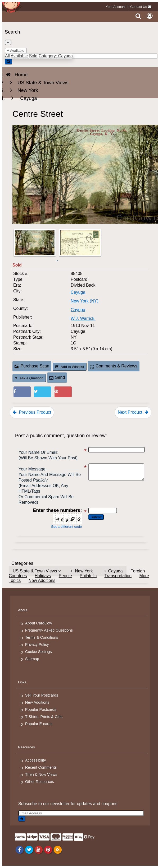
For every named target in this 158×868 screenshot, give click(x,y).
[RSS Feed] (58, 850)
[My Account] (150, 16)
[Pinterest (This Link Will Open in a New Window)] (63, 392)
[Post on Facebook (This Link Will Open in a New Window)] (22, 392)
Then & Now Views (41, 774)
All (7, 56)
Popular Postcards (41, 710)
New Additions (42, 580)
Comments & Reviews (114, 366)
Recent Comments (41, 767)
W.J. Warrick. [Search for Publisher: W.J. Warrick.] (83, 318)
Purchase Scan (32, 366)
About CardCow (39, 623)
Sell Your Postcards (42, 695)
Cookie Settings (39, 652)
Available (16, 51)
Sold (33, 56)
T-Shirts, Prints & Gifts (44, 717)
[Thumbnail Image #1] (35, 259)
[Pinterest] (48, 850)
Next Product (133, 412)
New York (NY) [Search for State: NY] (85, 301)
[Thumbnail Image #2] (80, 259)
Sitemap (32, 659)
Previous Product (32, 412)
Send (57, 377)
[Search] (138, 16)
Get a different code (64, 527)
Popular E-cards (39, 724)
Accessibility (35, 760)
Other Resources (40, 782)
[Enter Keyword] (81, 56)
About (23, 610)
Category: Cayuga (56, 56)
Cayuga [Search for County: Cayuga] (78, 310)
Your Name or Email (38, 452)
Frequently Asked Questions (49, 630)
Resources (26, 747)
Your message (32, 469)
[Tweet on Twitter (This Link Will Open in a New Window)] (42, 392)
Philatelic (88, 576)
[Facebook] (19, 850)
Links (22, 682)
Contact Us (139, 7)
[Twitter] (29, 850)
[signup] (22, 819)
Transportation (118, 576)
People (65, 576)
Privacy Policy (37, 645)
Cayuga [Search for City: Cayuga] (78, 292)
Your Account (116, 7)
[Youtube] (39, 850)
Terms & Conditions (42, 637)
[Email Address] (81, 813)
